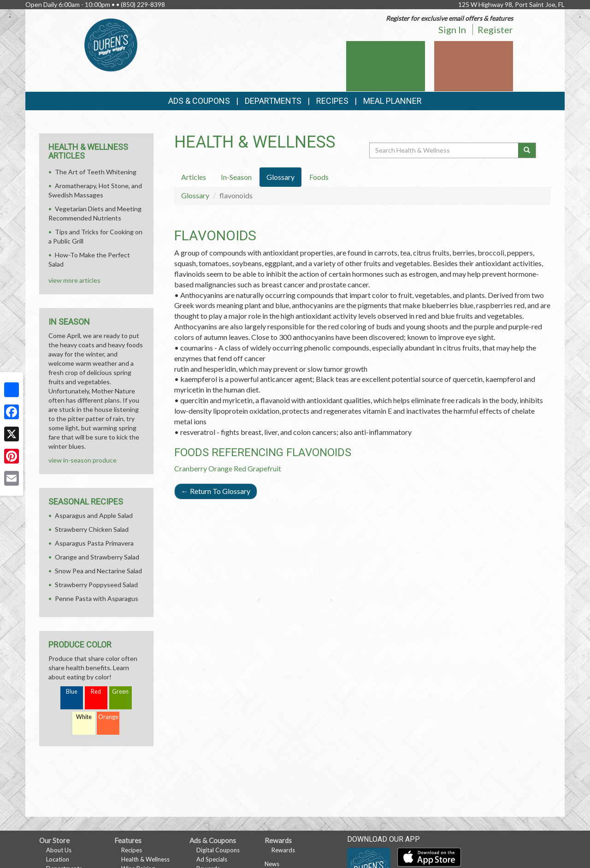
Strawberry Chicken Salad (92, 529)
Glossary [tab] (280, 177)
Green (120, 692)
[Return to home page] (111, 44)
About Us (59, 850)
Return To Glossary (216, 491)
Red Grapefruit (257, 468)
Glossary (195, 195)
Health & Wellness (145, 859)
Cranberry (191, 468)
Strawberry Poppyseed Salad (96, 585)
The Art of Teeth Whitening (96, 172)
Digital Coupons (218, 850)
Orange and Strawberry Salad (97, 557)
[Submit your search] (527, 150)
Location (58, 859)
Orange (220, 468)
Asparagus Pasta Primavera (94, 543)
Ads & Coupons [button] (199, 101)
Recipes (332, 101)
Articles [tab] (194, 177)
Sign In (452, 30)
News (272, 864)
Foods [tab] (319, 177)
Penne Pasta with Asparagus (97, 598)
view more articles (74, 280)
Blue (72, 692)
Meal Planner (392, 101)
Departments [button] (273, 101)
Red (96, 692)
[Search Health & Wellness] (444, 150)
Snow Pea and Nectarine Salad (98, 571)
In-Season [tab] (236, 177)
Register (495, 30)
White (84, 717)
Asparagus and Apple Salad (94, 515)
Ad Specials (212, 859)
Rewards (283, 850)
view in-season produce (83, 460)
